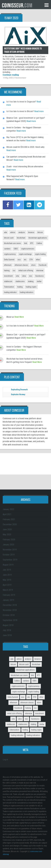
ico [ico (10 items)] (14, 270)
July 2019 (7, 570)
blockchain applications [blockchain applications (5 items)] (38, 238)
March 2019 (8, 590)
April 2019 (7, 585)
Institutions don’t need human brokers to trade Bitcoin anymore (23, 50)
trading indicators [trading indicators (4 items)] (27, 292)
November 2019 (10, 550)
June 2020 (7, 529)
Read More (19, 317)
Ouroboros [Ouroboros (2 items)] (40, 276)
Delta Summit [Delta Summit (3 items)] (9, 260)
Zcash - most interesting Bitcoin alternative (25, 167)
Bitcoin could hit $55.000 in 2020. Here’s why (25, 147)
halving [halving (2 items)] (7, 270)
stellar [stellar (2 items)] (39, 281)
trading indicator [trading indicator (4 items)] (10, 292)
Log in (5, 760)
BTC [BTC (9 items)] (32, 243)
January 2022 (8, 509)
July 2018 (7, 630)
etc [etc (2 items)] (25, 260)
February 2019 (9, 595)
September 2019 (10, 560)
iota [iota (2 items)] (17, 276)
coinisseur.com (36, 851)
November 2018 (10, 610)
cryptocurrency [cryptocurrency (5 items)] (10, 254)
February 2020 (9, 540)
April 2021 (7, 514)
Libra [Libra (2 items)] (24, 276)
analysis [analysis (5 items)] (22, 232)
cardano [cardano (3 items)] (7, 249)
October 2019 (9, 555)
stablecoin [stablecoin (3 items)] (8, 281)
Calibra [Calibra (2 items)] (39, 243)
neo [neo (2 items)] (31, 276)
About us (10, 317)
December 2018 (10, 605)
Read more (39, 111)
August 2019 (8, 565)
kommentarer (20, 78)
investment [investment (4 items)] (8, 276)
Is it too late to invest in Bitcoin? (20, 111)
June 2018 (7, 635)
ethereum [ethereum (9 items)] (8, 265)
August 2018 (8, 625)
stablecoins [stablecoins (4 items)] (20, 281)
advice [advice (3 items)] (13, 232)
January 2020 (8, 545)
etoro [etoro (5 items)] (33, 265)
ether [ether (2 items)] (38, 260)
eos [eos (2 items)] (19, 260)
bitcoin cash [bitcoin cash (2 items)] (9, 238)
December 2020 (10, 524)
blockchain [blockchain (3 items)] (21, 238)
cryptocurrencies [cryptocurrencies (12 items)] (28, 249)
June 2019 (7, 575)
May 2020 (7, 535)
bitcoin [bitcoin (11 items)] (40, 232)
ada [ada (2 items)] (6, 232)
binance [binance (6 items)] (31, 232)
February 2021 (9, 519)
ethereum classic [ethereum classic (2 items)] (21, 265)
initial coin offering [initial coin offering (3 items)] (26, 270)
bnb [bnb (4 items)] (26, 243)
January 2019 (8, 600)
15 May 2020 (8, 78)
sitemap (6, 854)
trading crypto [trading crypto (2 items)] (31, 287)
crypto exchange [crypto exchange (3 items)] (25, 254)
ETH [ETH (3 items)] (31, 260)
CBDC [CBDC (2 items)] (16, 249)
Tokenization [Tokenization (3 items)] (9, 287)
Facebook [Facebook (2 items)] (43, 265)
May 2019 (7, 580)
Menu (47, 5)
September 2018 (10, 620)
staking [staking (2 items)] (31, 281)
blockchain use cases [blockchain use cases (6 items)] (13, 243)
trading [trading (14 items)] (20, 287)
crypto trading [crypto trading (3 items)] (40, 254)
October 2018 (9, 615)
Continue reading (11, 75)
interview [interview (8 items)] (40, 270)
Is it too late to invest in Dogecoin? (21, 102)
